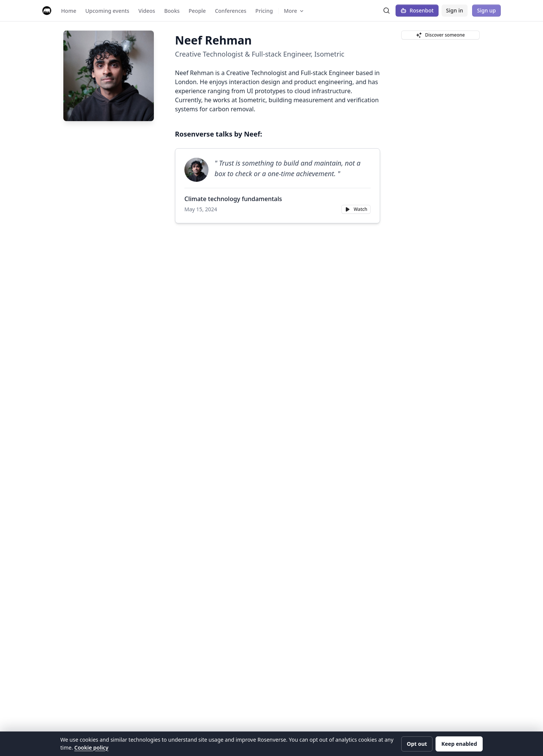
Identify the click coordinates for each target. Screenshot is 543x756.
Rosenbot (417, 10)
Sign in (455, 10)
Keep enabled (459, 744)
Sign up (486, 10)
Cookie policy (91, 748)
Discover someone (440, 35)
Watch (356, 209)
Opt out (417, 744)
